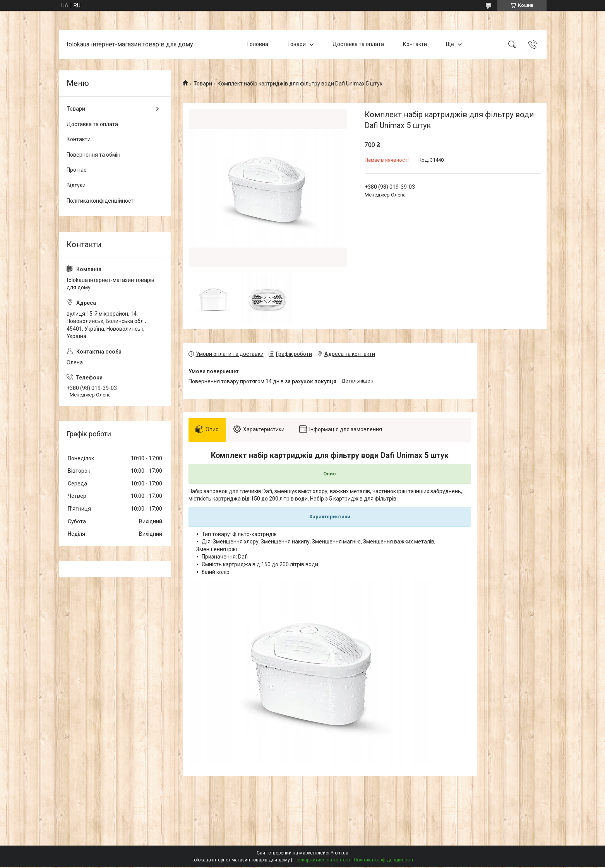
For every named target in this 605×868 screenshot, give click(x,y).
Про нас (76, 170)
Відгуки (76, 185)
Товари (297, 44)
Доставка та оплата (358, 44)
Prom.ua (339, 854)
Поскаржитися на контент (322, 861)
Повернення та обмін (93, 155)
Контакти (415, 44)
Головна (258, 44)
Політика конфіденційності (101, 201)
